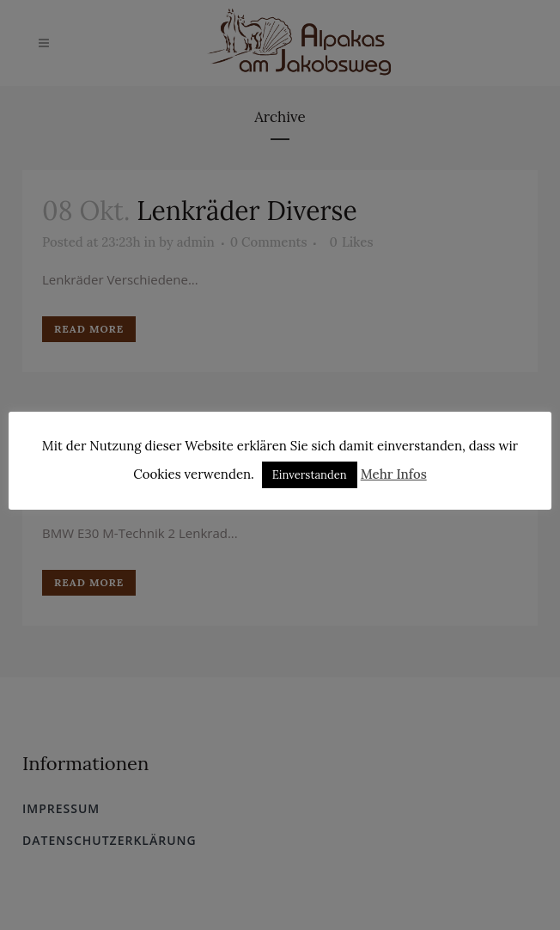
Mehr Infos (394, 474)
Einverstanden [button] (310, 475)
